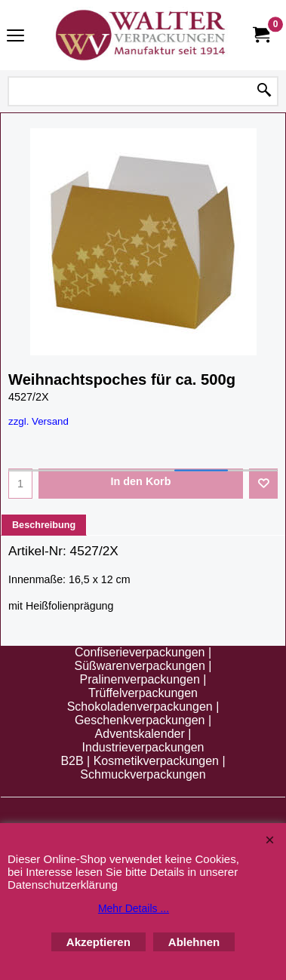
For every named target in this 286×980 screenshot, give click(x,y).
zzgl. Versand (38, 421)
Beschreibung (44, 525)
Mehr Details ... (134, 908)
